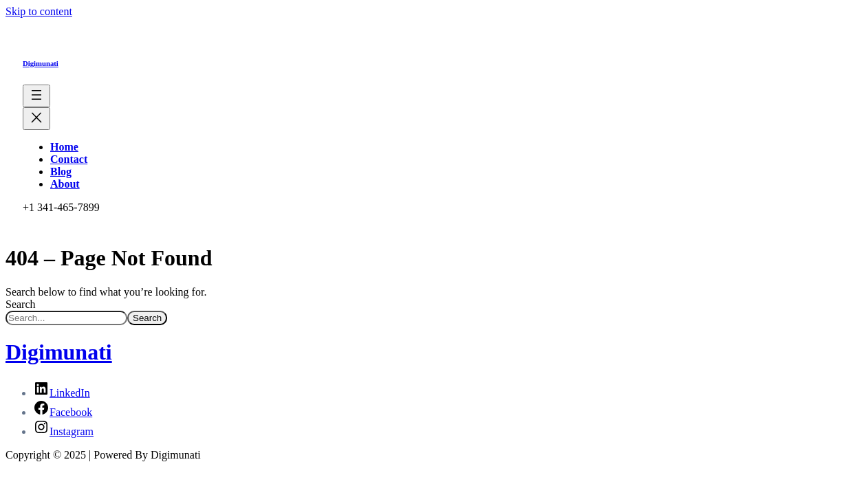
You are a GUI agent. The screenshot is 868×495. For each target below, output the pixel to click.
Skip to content (39, 11)
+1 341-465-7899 (61, 207)
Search (21, 304)
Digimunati (41, 63)
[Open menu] (36, 96)
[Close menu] (36, 119)
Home (64, 147)
